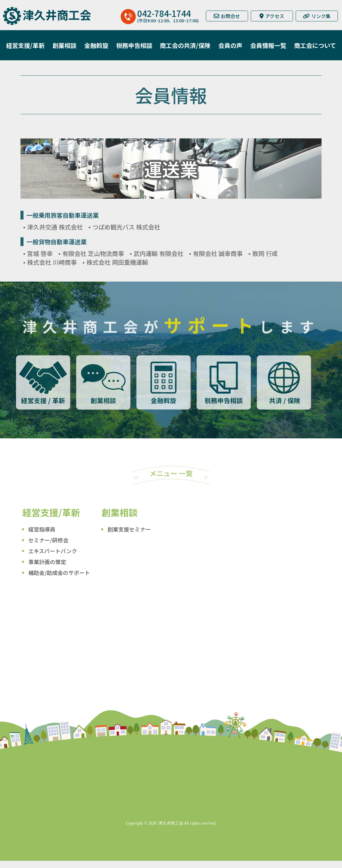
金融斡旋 (96, 45)
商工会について (315, 45)
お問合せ (227, 16)
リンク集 (317, 16)
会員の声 (230, 45)
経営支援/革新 (25, 45)
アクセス (272, 16)
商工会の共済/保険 (185, 45)
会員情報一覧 (268, 45)
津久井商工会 (57, 15)
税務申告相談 (134, 45)
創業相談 (64, 45)
